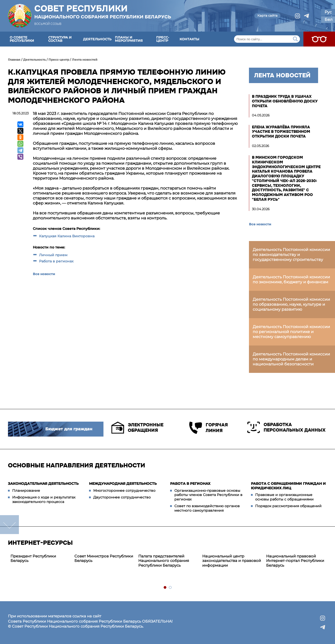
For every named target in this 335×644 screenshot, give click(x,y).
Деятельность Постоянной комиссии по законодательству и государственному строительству (291, 255)
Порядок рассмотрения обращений (288, 506)
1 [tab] (165, 588)
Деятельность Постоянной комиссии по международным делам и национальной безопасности (291, 359)
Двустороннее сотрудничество (122, 497)
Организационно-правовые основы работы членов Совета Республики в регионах (208, 495)
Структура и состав (60, 39)
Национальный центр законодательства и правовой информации (232, 561)
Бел (329, 20)
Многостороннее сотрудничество (124, 491)
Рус (328, 12)
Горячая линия (209, 428)
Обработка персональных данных (286, 427)
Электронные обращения (137, 428)
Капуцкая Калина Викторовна (67, 236)
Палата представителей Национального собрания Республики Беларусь (164, 561)
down (9, 525)
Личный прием (53, 255)
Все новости (44, 274)
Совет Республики (103, 12)
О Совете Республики (22, 39)
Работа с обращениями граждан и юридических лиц (288, 486)
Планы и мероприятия (129, 39)
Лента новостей (85, 60)
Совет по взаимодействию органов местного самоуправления (207, 508)
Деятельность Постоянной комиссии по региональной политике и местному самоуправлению (291, 332)
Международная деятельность (123, 484)
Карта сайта (267, 15)
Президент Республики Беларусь (33, 558)
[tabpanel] (40, 559)
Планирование (26, 491)
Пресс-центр (163, 39)
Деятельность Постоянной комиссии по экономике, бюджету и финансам (291, 279)
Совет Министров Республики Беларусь (104, 558)
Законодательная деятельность (43, 484)
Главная (14, 60)
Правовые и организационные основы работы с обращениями (284, 497)
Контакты (189, 39)
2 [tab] (170, 588)
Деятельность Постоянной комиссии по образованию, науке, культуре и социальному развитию (291, 304)
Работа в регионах (56, 261)
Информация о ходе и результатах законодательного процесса (44, 499)
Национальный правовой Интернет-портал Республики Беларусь (295, 561)
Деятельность (97, 39)
